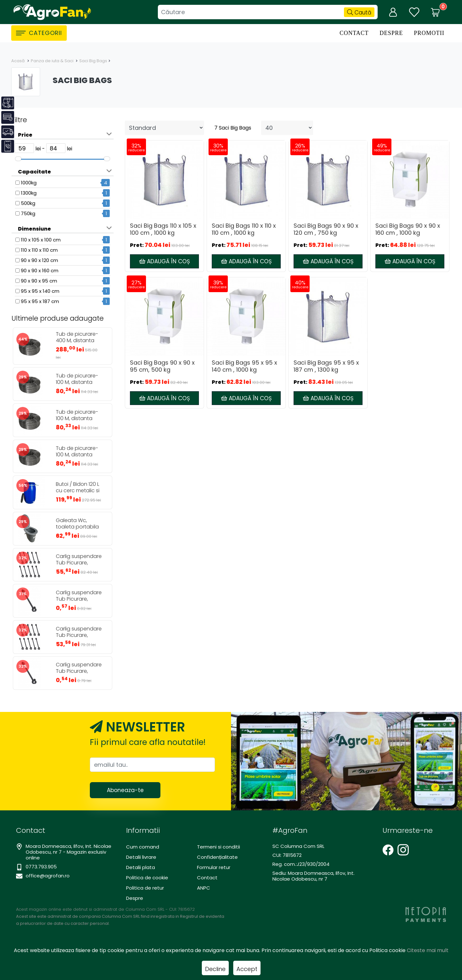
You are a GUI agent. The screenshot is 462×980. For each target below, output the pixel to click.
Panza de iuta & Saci (53, 61)
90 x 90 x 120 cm (39, 260)
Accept (247, 969)
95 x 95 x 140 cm (40, 291)
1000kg (29, 183)
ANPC (204, 888)
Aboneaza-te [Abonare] (125, 790)
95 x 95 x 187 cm (40, 301)
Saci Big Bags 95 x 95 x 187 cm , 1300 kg (326, 366)
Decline (215, 969)
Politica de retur (145, 888)
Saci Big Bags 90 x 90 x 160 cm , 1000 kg (408, 229)
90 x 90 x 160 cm (40, 270)
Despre (391, 33)
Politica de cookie (147, 878)
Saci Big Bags (93, 61)
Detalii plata (141, 867)
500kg (28, 203)
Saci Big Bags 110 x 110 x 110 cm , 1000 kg (244, 229)
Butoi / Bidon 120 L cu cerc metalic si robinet (78, 491)
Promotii (429, 33)
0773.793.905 (41, 867)
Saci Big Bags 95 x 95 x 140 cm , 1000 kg (244, 366)
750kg (28, 213)
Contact (354, 33)
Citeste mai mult (428, 950)
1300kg (29, 193)
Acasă (18, 61)
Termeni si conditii (218, 847)
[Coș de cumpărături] (435, 12)
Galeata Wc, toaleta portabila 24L (77, 527)
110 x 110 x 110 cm (39, 250)
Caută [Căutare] (359, 13)
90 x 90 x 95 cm (39, 281)
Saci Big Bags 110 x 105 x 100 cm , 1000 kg (163, 229)
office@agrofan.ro (48, 876)
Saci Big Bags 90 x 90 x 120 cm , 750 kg (326, 229)
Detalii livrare (141, 857)
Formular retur (214, 867)
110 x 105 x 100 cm (41, 240)
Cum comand (143, 847)
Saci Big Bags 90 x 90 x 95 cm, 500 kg (162, 366)
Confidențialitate (217, 857)
